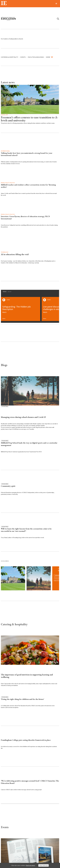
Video (7, 292)
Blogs (4, 365)
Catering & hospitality (9, 57)
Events (23, 57)
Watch (4, 312)
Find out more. (31, 865)
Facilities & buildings (36, 57)
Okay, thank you (44, 865)
